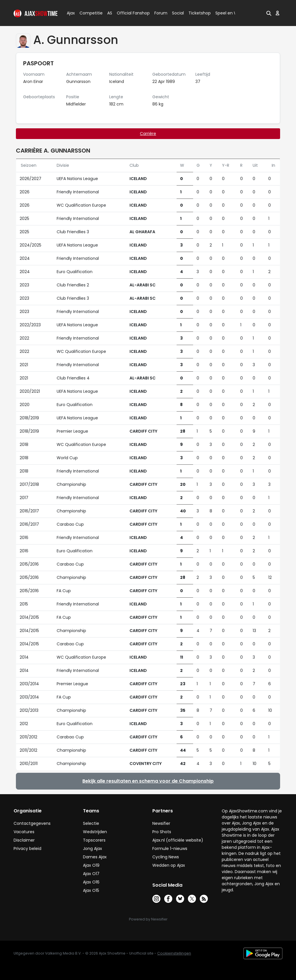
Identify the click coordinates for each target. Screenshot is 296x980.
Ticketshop (200, 13)
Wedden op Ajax (169, 865)
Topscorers (94, 840)
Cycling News (166, 857)
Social (177, 13)
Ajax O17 (91, 874)
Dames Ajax (95, 857)
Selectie (91, 823)
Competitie (89, 13)
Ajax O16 (91, 882)
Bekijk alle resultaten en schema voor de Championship (148, 781)
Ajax (70, 13)
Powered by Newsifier (148, 919)
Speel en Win (228, 13)
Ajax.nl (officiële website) (178, 840)
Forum (161, 13)
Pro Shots (162, 832)
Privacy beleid (27, 849)
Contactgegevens (32, 823)
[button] (269, 13)
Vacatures (24, 832)
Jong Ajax (92, 849)
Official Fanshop (130, 13)
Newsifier (161, 823)
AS (110, 13)
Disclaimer (24, 840)
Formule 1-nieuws (170, 849)
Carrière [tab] (148, 134)
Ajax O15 (91, 890)
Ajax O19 (91, 865)
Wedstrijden (95, 832)
